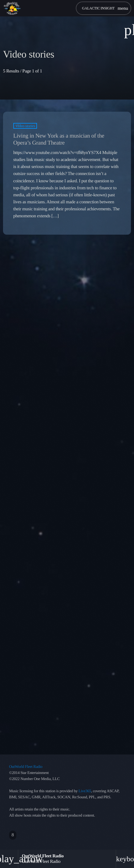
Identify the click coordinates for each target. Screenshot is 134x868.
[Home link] (12, 8)
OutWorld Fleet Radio (26, 766)
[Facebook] (13, 835)
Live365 (85, 791)
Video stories (25, 126)
